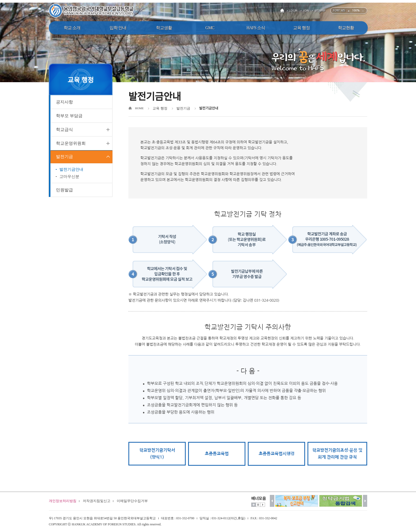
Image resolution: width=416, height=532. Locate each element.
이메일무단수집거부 (132, 501)
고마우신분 (69, 177)
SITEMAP (320, 11)
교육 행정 (160, 108)
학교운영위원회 (71, 143)
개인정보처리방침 (63, 501)
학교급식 (64, 129)
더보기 (254, 505)
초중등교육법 (217, 454)
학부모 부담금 (69, 116)
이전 (272, 501)
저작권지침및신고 (97, 501)
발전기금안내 (71, 170)
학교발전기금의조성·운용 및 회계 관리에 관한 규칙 (337, 454)
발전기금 (64, 157)
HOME (283, 11)
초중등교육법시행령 (277, 454)
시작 (263, 505)
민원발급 (64, 191)
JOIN (306, 11)
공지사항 (64, 102)
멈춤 (258, 505)
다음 (365, 501)
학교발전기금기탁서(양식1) (157, 454)
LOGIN (293, 11)
